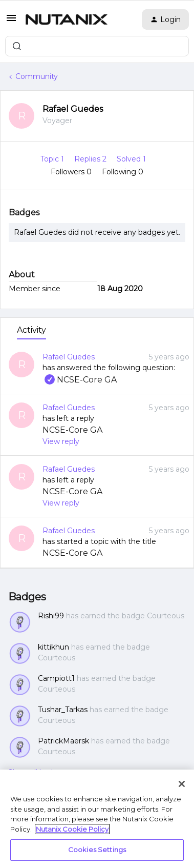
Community (37, 76)
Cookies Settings (97, 850)
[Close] (182, 784)
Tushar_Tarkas (63, 710)
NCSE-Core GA (80, 380)
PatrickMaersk (63, 741)
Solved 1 (131, 159)
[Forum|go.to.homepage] (67, 19)
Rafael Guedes (73, 109)
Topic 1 (53, 159)
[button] (11, 22)
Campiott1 (56, 678)
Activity (31, 330)
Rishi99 (51, 616)
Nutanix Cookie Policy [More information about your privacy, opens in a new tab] (72, 829)
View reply (61, 441)
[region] (97, 819)
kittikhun (53, 647)
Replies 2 (91, 159)
